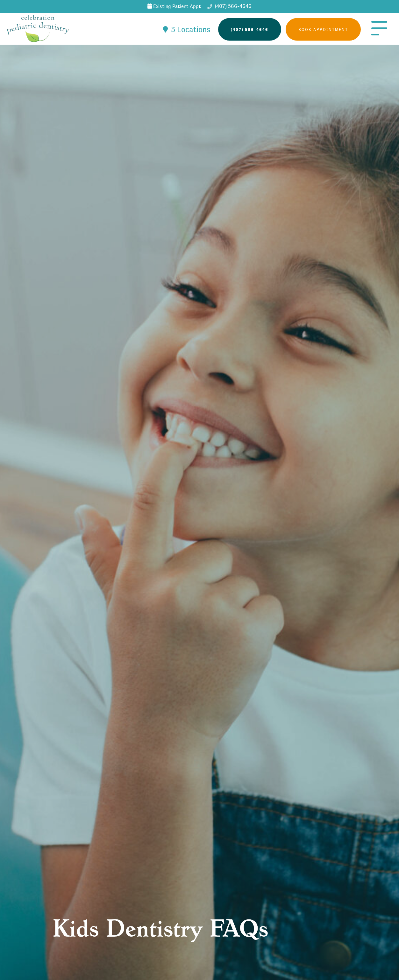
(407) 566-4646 (229, 6)
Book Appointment (323, 29)
